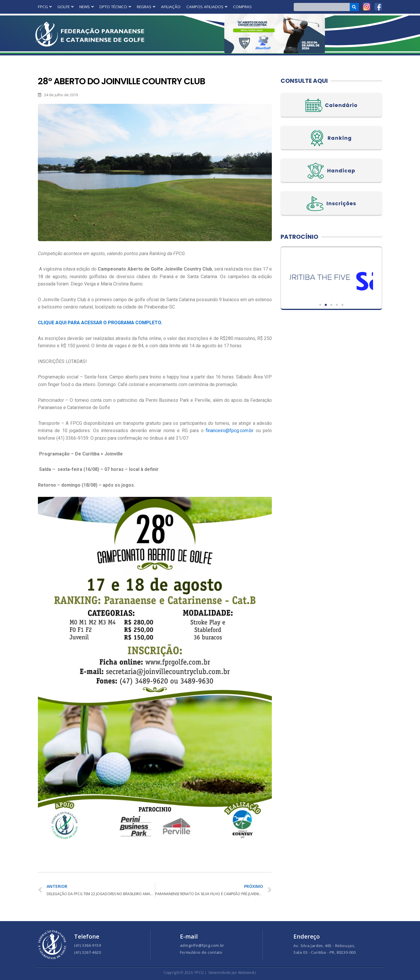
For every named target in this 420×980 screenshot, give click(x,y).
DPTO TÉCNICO (115, 7)
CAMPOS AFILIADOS (207, 7)
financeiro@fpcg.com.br (230, 431)
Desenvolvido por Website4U (232, 973)
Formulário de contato (201, 952)
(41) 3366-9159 (87, 945)
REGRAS (146, 7)
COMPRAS (242, 7)
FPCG (45, 7)
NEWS (86, 7)
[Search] (354, 7)
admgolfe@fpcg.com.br (202, 945)
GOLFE (65, 7)
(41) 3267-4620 (87, 952)
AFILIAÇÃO (171, 7)
